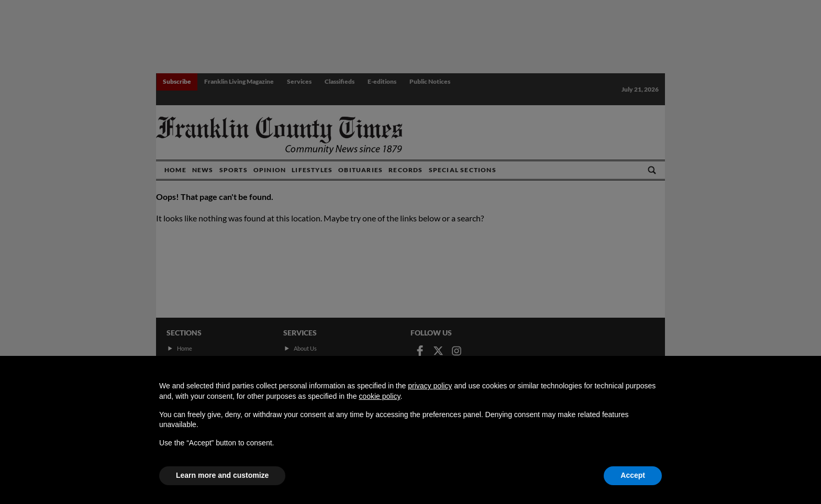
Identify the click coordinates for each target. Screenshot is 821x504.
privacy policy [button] (430, 386)
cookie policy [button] (379, 396)
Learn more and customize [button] (222, 475)
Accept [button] (633, 475)
